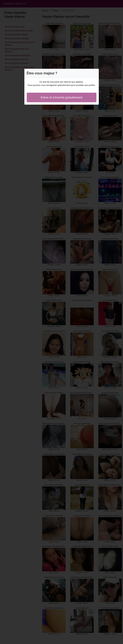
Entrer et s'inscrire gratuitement (61, 97)
